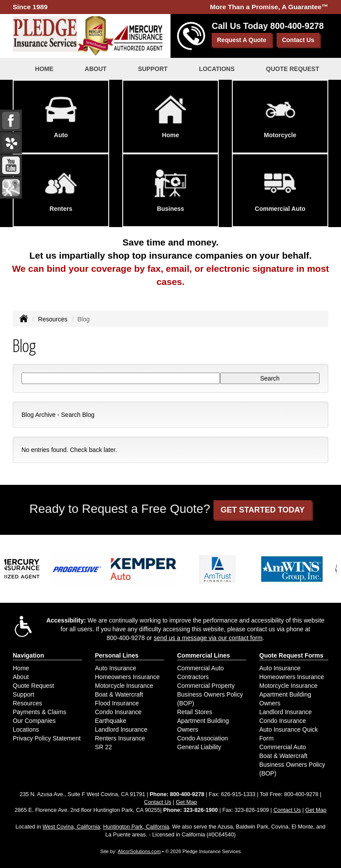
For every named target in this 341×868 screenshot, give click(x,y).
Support (23, 694)
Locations (26, 729)
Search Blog (78, 415)
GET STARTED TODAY (263, 510)
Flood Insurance (117, 703)
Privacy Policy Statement (47, 738)
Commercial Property (206, 686)
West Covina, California (71, 827)
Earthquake (111, 721)
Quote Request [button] (293, 69)
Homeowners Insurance (128, 677)
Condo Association (202, 738)
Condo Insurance (119, 712)
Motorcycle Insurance (124, 686)
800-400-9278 (297, 26)
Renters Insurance (120, 738)
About (21, 677)
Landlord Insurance (121, 729)
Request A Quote (242, 40)
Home (44, 69)
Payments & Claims (39, 712)
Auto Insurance (116, 668)
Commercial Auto (201, 668)
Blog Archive (39, 415)
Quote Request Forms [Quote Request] (291, 655)
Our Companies (34, 721)
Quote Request (33, 686)
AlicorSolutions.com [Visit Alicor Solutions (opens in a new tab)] (139, 851)
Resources (53, 319)
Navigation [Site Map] (28, 655)
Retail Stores (195, 712)
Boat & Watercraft (119, 694)
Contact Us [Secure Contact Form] (158, 802)
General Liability (199, 747)
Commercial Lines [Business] (204, 655)
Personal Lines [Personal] (117, 655)
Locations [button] (217, 69)
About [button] (96, 69)
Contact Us (298, 40)
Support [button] (153, 69)
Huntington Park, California (136, 827)
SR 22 (104, 747)
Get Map (186, 802)
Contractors (193, 677)
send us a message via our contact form (208, 638)
